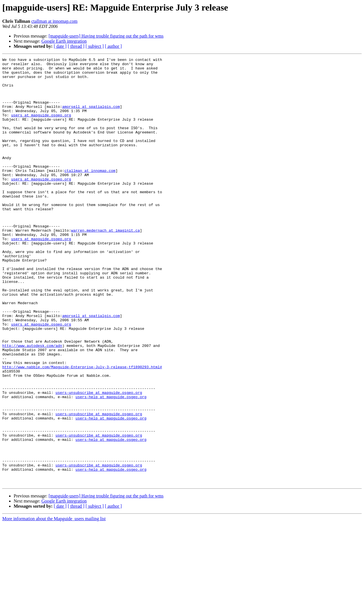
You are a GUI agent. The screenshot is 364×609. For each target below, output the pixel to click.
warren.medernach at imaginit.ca (106, 265)
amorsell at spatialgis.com (91, 117)
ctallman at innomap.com (54, 21)
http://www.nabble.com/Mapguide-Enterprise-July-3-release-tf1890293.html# (82, 429)
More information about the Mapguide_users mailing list (54, 604)
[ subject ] (95, 46)
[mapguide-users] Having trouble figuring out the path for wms (106, 36)
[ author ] (113, 46)
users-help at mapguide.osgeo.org (111, 465)
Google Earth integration (64, 41)
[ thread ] (76, 46)
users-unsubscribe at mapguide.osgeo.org (99, 460)
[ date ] (60, 46)
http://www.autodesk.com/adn (32, 404)
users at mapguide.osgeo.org (41, 127)
